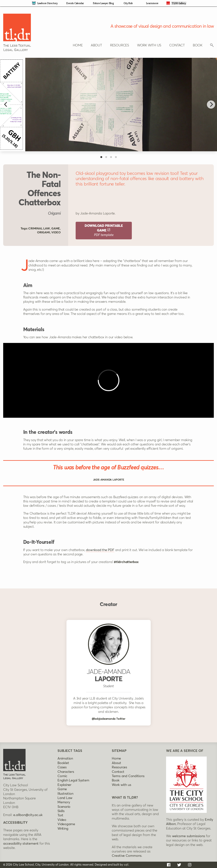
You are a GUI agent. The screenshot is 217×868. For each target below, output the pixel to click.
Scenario (64, 807)
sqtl (126, 865)
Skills (61, 811)
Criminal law (39, 229)
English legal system (73, 780)
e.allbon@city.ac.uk (28, 815)
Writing (63, 829)
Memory (64, 802)
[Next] (211, 105)
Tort (60, 815)
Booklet (63, 763)
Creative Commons (127, 856)
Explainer (64, 785)
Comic (62, 776)
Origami (43, 233)
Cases (62, 767)
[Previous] (6, 105)
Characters (66, 772)
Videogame (66, 824)
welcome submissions (189, 836)
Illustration (65, 794)
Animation (65, 759)
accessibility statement (21, 844)
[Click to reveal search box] (212, 46)
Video (56, 233)
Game (56, 229)
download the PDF (100, 550)
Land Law (65, 798)
